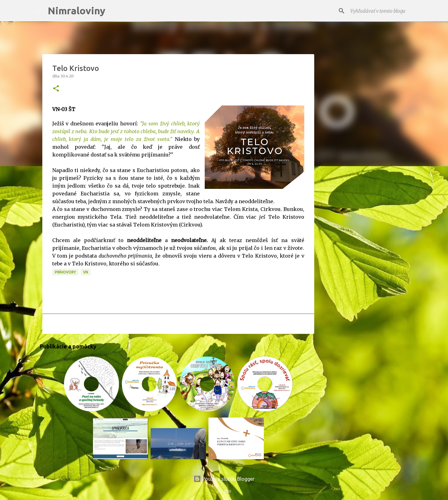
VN (86, 272)
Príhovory (65, 272)
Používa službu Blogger (224, 479)
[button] (56, 89)
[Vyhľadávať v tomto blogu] (380, 11)
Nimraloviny (77, 11)
